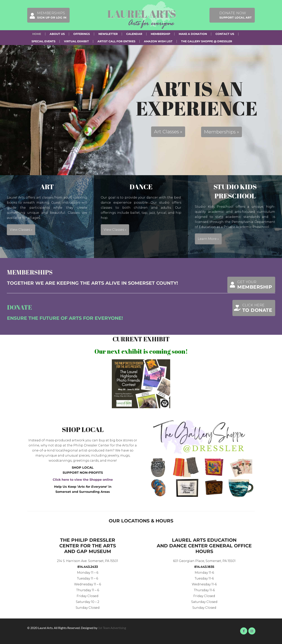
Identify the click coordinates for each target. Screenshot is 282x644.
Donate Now (236, 15)
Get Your (250, 285)
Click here (252, 308)
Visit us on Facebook (244, 631)
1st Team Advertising (112, 628)
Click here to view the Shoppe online (83, 480)
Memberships (47, 15)
